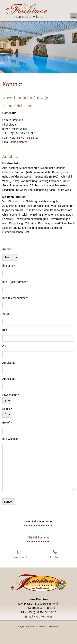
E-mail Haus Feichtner (39, 617)
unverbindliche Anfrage (38, 521)
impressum (41, 626)
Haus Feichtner (19, 142)
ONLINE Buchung (38, 537)
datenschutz (54, 626)
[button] (72, 16)
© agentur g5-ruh (26, 626)
